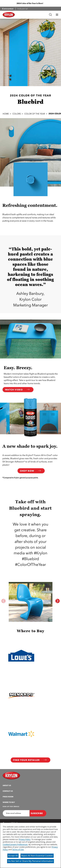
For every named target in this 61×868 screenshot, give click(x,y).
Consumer (8, 9)
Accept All (13, 856)
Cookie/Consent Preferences (15, 844)
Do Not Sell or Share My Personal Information (31, 861)
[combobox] (32, 15)
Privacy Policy (25, 839)
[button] (57, 15)
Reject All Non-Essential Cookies (37, 856)
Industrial (23, 9)
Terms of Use (18, 850)
